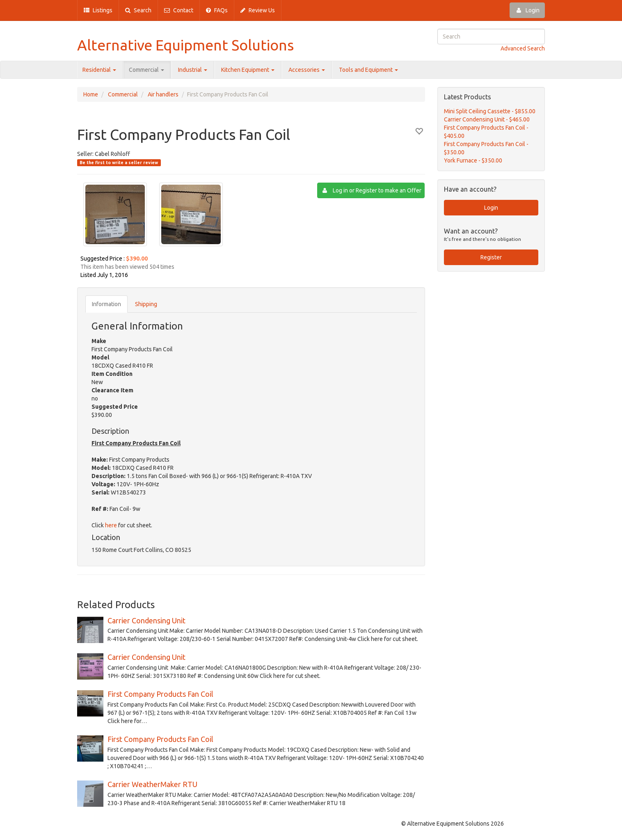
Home (91, 94)
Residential (99, 70)
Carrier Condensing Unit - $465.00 (487, 119)
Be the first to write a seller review (119, 163)
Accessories (307, 70)
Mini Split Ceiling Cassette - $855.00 (490, 111)
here (111, 525)
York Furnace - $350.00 (473, 160)
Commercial (146, 70)
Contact (179, 10)
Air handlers (163, 94)
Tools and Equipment (368, 70)
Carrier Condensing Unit (146, 620)
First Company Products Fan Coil (160, 694)
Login (527, 10)
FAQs (217, 10)
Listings (98, 10)
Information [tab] (106, 304)
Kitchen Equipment (248, 70)
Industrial (193, 70)
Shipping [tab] (146, 304)
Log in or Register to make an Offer (372, 190)
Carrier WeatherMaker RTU (152, 784)
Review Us (258, 10)
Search (138, 10)
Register (491, 257)
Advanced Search (523, 48)
